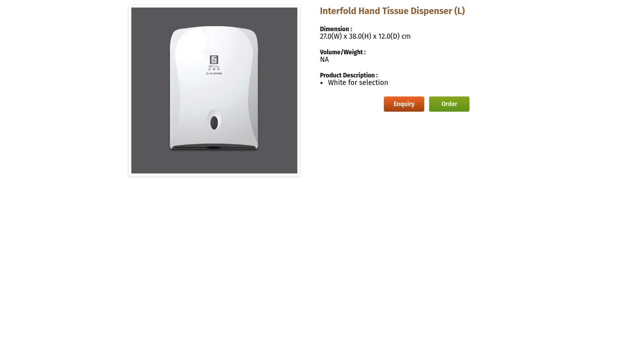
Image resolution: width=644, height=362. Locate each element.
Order (450, 104)
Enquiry (404, 104)
